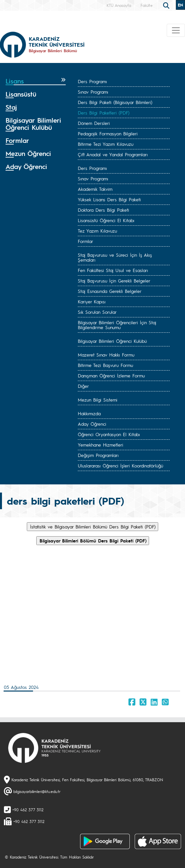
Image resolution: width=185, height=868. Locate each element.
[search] (167, 5)
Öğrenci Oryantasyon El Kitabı (109, 434)
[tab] (36, 81)
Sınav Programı (93, 92)
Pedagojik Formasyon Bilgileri (108, 133)
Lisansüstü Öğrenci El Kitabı (106, 220)
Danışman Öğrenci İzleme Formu (111, 375)
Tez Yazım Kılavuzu (97, 231)
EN (180, 5)
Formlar (85, 241)
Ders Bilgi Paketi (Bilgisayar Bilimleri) (115, 102)
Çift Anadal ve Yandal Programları (113, 154)
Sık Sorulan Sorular (97, 312)
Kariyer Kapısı (92, 301)
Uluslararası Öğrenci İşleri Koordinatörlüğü (120, 465)
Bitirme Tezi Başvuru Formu (105, 365)
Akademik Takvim (95, 189)
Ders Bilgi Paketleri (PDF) (104, 113)
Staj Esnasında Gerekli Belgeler (110, 291)
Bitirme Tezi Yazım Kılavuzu (106, 144)
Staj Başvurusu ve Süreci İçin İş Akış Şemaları (115, 257)
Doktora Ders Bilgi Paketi (103, 210)
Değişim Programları (98, 455)
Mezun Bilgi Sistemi (98, 400)
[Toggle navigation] (176, 30)
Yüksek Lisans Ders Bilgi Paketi (109, 199)
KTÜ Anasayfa (119, 5)
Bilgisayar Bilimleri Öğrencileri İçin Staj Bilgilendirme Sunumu (117, 325)
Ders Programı (92, 81)
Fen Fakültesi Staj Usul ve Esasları (113, 270)
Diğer (83, 386)
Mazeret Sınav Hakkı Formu (106, 355)
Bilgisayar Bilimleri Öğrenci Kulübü (112, 341)
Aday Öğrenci (92, 424)
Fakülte (147, 5)
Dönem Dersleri (94, 123)
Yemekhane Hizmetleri (101, 445)
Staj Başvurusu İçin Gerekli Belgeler (114, 281)
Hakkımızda (89, 413)
